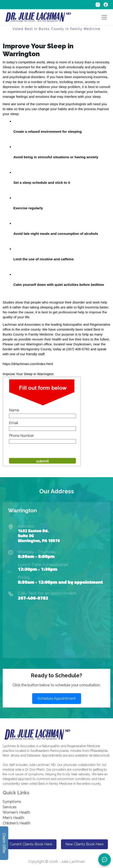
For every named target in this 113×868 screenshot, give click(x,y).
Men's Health (13, 818)
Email (14, 423)
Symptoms (12, 802)
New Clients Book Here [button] (84, 844)
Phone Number (21, 436)
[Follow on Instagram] (98, 4)
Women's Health (16, 812)
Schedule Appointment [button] (57, 698)
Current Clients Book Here (31, 844)
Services (10, 807)
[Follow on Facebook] (106, 4)
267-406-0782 (33, 598)
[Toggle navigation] (104, 17)
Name (14, 410)
